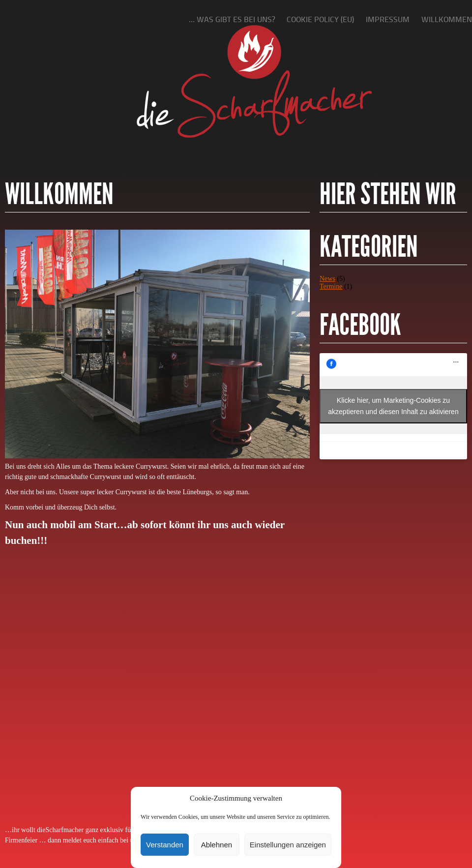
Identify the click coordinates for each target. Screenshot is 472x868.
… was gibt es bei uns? (232, 19)
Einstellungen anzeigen (288, 845)
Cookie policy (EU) (320, 19)
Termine (331, 286)
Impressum (388, 19)
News (327, 279)
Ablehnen (217, 845)
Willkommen (447, 19)
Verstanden (165, 845)
